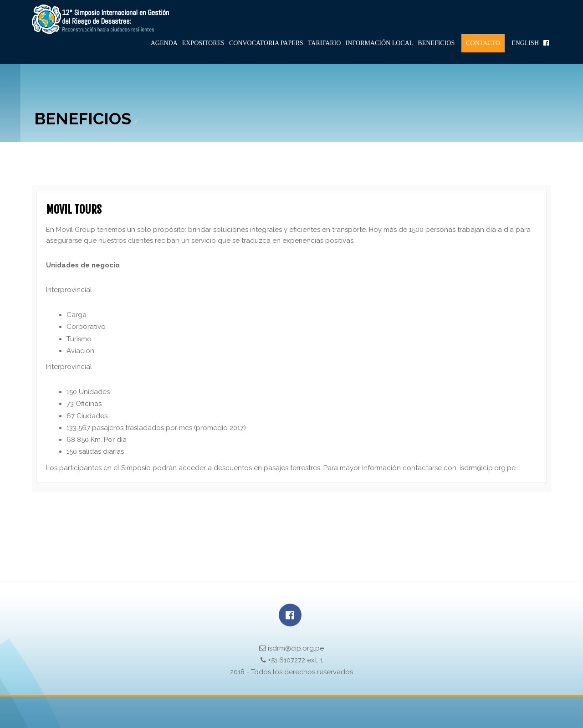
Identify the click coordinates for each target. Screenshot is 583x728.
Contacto (483, 43)
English (525, 43)
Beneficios (436, 43)
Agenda (164, 43)
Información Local (379, 43)
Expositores (203, 43)
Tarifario (325, 43)
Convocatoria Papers (266, 43)
